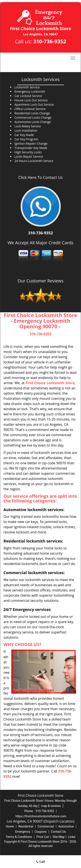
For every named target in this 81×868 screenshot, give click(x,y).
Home (10, 826)
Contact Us (58, 832)
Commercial (46, 826)
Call (40, 862)
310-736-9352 (50, 41)
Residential (26, 826)
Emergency (23, 832)
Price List (43, 837)
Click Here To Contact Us (40, 177)
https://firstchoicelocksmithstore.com (41, 816)
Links (72, 837)
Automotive (66, 826)
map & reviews (51, 806)
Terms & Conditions (19, 837)
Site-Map (59, 837)
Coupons (41, 832)
